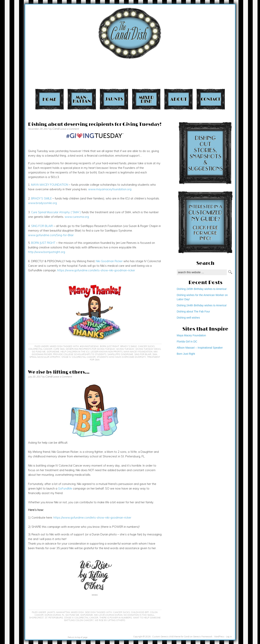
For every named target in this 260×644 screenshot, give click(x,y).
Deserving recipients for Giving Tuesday (90, 349)
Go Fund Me (39, 352)
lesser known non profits (107, 352)
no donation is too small (139, 615)
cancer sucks (146, 346)
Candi (56, 129)
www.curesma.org (77, 217)
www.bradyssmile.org (42, 203)
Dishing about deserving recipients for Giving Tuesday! (95, 124)
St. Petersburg (54, 618)
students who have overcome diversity (121, 357)
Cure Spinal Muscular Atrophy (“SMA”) (56, 212)
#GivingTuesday (89, 346)
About (178, 99)
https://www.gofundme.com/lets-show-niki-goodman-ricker (96, 270)
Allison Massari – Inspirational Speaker (200, 348)
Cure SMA (59, 349)
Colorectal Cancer (40, 349)
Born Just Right (110, 346)
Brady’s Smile (129, 346)
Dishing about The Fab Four (193, 311)
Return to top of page (78, 637)
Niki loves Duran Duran (108, 615)
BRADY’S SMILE (41, 198)
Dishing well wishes (188, 318)
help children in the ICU (75, 352)
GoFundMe (53, 352)
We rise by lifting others (110, 620)
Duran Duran (53, 615)
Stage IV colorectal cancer (78, 357)
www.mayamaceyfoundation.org (110, 189)
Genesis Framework (203, 637)
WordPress (219, 637)
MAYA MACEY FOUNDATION (50, 185)
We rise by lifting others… (59, 372)
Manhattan (82, 99)
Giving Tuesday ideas (148, 349)
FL (63, 615)
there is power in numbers (116, 618)
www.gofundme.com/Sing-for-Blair (51, 235)
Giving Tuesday (125, 349)
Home (50, 99)
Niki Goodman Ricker (109, 261)
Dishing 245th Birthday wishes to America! (202, 289)
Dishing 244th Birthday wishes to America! (202, 305)
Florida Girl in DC (187, 342)
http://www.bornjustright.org (47, 252)
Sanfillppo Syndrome (120, 354)
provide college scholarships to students (80, 354)
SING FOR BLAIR (42, 226)
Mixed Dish (146, 99)
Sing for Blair (143, 354)
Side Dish (90, 612)
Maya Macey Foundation (138, 352)
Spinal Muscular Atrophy (45, 357)
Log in (229, 637)
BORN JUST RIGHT (43, 243)
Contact (211, 99)
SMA (155, 354)
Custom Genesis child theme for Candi (171, 637)
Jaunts (114, 99)
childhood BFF (140, 612)
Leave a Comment (69, 129)
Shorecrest (36, 618)
